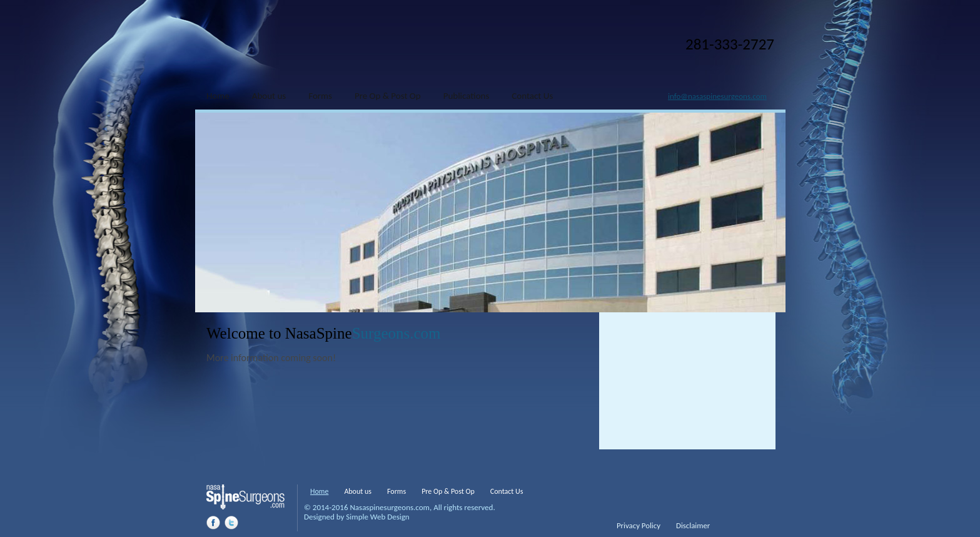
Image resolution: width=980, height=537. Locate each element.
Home (319, 491)
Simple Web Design (377, 517)
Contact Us (507, 491)
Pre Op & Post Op (448, 491)
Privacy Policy (639, 525)
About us (358, 491)
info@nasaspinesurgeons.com (717, 96)
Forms (397, 491)
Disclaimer (693, 525)
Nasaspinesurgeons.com (390, 507)
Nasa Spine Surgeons (270, 55)
